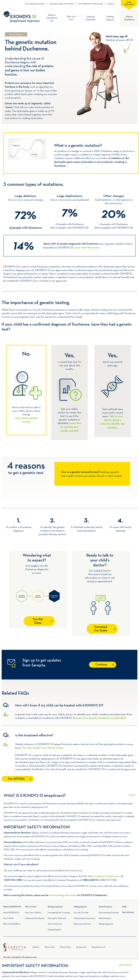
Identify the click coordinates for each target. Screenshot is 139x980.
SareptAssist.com (99, 947)
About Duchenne (129, 18)
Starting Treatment (90, 18)
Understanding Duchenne (109, 912)
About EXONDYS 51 (11, 912)
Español (111, 4)
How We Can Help (81, 912)
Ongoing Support (55, 930)
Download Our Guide (101, 629)
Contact (36, 947)
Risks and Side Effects (12, 924)
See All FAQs (16, 779)
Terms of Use (50, 947)
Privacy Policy (65, 947)
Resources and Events (82, 924)
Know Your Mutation (33, 912)
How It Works (9, 918)
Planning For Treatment (57, 918)
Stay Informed (129, 3)
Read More (132, 794)
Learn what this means (87, 248)
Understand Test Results (35, 918)
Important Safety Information (62, 4)
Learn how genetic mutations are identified (101, 718)
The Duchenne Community (84, 918)
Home (30, 948)
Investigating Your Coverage (59, 912)
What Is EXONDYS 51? (52, 18)
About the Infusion (55, 924)
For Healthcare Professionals (91, 4)
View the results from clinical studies (43, 748)
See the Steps (38, 621)
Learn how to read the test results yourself (71, 427)
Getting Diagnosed (106, 924)
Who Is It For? (71, 18)
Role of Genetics (105, 918)
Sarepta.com (81, 947)
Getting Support (110, 18)
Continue (101, 665)
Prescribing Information (35, 4)
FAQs (124, 907)
